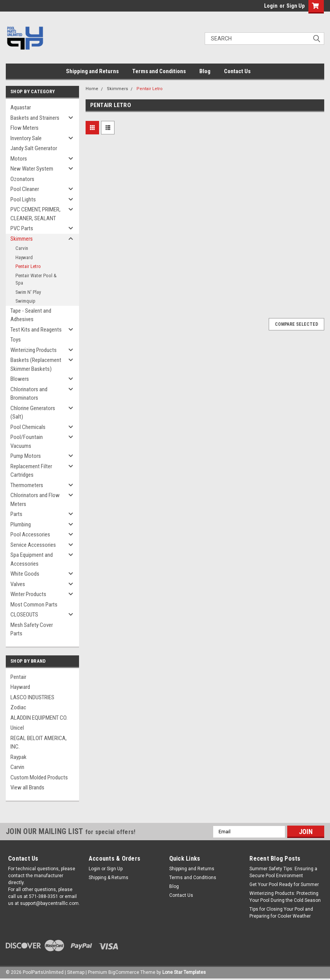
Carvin (22, 248)
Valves (18, 584)
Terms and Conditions (159, 71)
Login (271, 6)
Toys (16, 340)
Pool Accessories (30, 534)
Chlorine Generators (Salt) (33, 413)
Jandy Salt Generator (34, 148)
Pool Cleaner (25, 189)
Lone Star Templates (184, 972)
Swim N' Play (28, 292)
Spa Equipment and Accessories (32, 559)
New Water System (32, 169)
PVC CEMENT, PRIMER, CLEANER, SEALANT (35, 214)
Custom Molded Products (39, 777)
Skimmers (22, 239)
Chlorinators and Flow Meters (35, 500)
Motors (19, 159)
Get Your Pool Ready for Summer (284, 885)
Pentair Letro (28, 266)
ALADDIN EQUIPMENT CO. (39, 718)
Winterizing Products (34, 350)
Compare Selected (296, 324)
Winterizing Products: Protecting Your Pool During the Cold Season (285, 897)
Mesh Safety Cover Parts (32, 629)
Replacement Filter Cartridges (31, 471)
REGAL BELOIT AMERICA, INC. (39, 743)
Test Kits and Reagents (36, 330)
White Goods (25, 574)
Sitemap (76, 972)
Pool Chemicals (28, 427)
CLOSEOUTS (24, 615)
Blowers (20, 379)
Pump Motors (26, 456)
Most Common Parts (34, 605)
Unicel (17, 728)
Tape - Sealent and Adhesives (31, 315)
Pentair (18, 677)
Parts (16, 514)
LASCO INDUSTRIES (32, 697)
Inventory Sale (26, 138)
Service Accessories (33, 545)
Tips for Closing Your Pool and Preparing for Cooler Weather (281, 913)
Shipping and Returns (92, 71)
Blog (205, 71)
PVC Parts (22, 228)
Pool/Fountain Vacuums (27, 441)
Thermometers (27, 485)
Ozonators (22, 179)
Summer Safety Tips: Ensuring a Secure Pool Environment (283, 872)
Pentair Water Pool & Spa (36, 279)
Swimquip (25, 301)
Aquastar (21, 107)
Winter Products (28, 594)
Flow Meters (24, 128)
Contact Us (237, 71)
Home (92, 89)
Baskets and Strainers (35, 118)
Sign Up (295, 6)
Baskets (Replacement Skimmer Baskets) (36, 364)
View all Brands (27, 787)
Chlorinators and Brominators (29, 394)
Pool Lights (23, 199)
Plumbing (21, 524)
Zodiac (18, 707)
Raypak (19, 757)
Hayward (24, 257)
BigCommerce (124, 972)
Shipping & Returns (109, 878)
